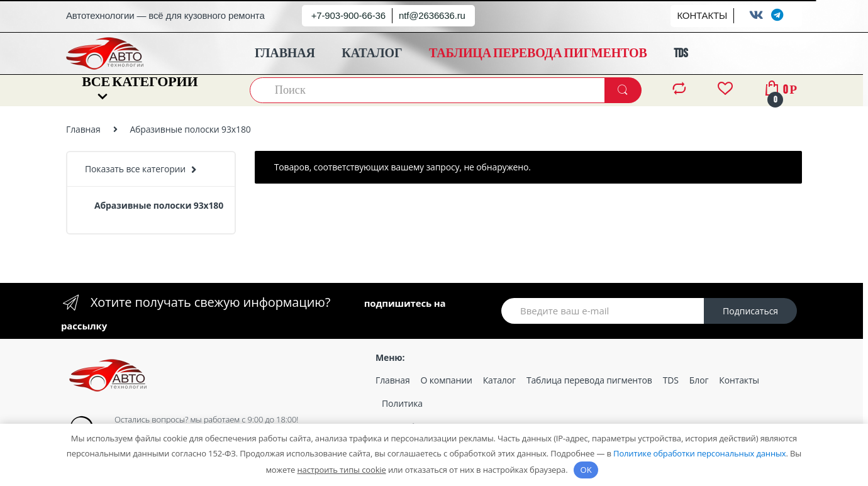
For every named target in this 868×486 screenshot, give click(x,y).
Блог (699, 380)
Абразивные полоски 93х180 (159, 205)
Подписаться (750, 311)
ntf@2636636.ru (432, 15)
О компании (447, 380)
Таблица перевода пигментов (589, 380)
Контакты (739, 380)
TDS (681, 53)
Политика (402, 403)
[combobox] (428, 90)
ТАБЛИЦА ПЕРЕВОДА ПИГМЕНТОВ (538, 53)
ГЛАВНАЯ (285, 53)
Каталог (499, 380)
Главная (83, 129)
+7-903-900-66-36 (348, 15)
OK (586, 470)
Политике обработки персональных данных (699, 453)
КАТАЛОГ (372, 53)
